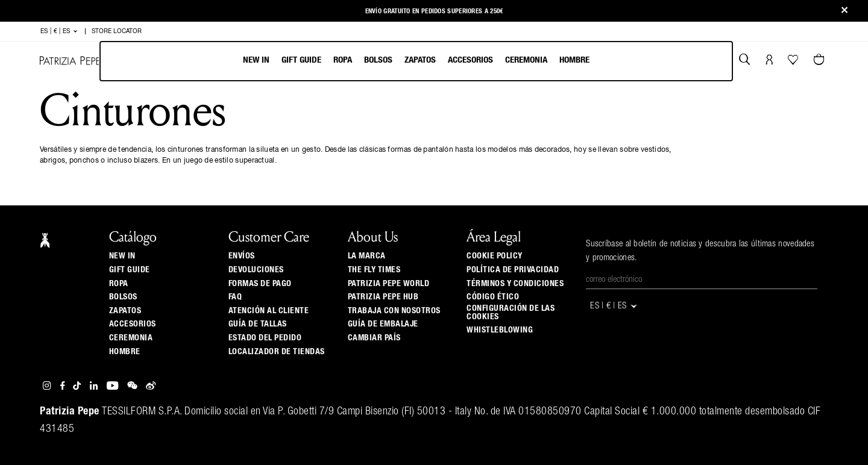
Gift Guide (130, 270)
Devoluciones (256, 270)
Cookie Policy (495, 256)
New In (256, 60)
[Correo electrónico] (702, 280)
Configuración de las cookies (511, 313)
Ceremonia (526, 60)
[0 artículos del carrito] (820, 61)
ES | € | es (59, 31)
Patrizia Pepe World (389, 284)
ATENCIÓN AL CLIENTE (269, 311)
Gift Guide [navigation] (301, 60)
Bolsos (378, 60)
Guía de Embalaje (383, 324)
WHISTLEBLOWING (500, 330)
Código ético (493, 297)
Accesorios (470, 60)
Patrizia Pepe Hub (383, 297)
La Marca (367, 256)
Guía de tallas (258, 324)
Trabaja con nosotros (394, 311)
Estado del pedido (265, 338)
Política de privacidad (513, 270)
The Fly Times (374, 270)
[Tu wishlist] (794, 63)
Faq (235, 297)
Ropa (343, 60)
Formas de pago (260, 284)
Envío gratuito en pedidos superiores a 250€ (434, 11)
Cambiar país (374, 338)
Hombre (574, 60)
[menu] (416, 61)
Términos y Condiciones (515, 284)
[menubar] (416, 61)
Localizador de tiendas (277, 352)
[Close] (844, 11)
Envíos (242, 256)
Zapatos (420, 60)
